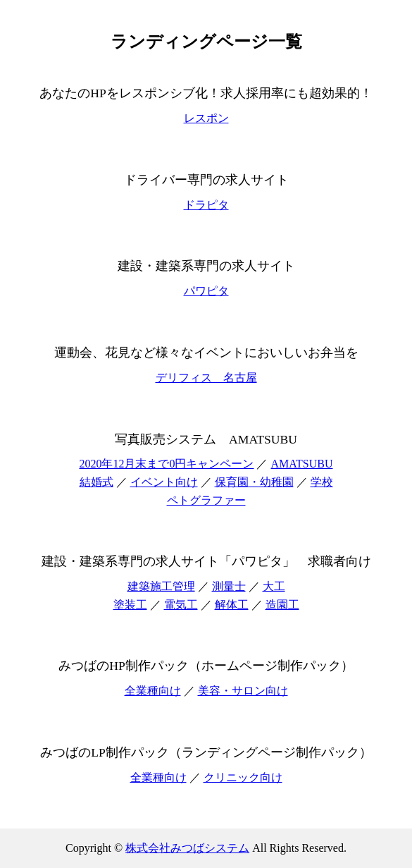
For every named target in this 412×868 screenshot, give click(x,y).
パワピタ (206, 291)
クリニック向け (243, 777)
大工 (274, 586)
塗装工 (130, 605)
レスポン (206, 118)
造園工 (282, 605)
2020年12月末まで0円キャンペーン (166, 464)
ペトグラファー (206, 500)
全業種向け (153, 691)
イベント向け (164, 482)
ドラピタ (206, 205)
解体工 (232, 605)
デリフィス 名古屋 (206, 378)
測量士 (229, 586)
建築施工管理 (161, 586)
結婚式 (96, 482)
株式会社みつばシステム (187, 848)
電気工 (181, 605)
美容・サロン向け (243, 691)
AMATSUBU (301, 464)
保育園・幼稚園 (254, 482)
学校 (322, 482)
